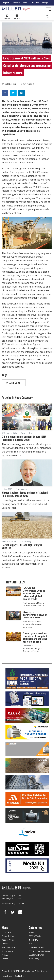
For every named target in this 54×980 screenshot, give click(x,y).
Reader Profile (8, 940)
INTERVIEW (33, 940)
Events (5, 944)
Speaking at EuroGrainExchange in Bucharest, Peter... (32, 648)
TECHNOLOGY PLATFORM (40, 951)
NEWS (31, 932)
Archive (5, 955)
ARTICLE (32, 944)
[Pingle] (27, 732)
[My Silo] (27, 715)
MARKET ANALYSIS (37, 955)
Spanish (16, 3)
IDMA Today (34, 959)
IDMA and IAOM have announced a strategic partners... (33, 624)
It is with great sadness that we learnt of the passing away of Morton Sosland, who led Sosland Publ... (26, 504)
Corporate (6, 932)
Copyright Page (8, 936)
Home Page (7, 976)
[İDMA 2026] (27, 679)
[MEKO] (27, 832)
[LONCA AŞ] (27, 849)
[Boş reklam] (27, 699)
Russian (36, 3)
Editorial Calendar (10, 947)
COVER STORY (35, 936)
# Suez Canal (14, 383)
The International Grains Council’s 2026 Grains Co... (34, 604)
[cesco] (27, 782)
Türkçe (45, 3)
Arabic (26, 3)
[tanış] (27, 816)
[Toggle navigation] (49, 9)
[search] (47, 17)
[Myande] (27, 799)
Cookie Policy (21, 976)
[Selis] (27, 749)
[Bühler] (27, 766)
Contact (5, 959)
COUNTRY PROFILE (37, 947)
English (6, 3)
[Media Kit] (27, 866)
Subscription (7, 951)
